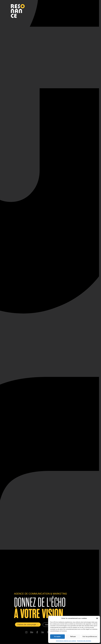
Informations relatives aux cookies (66, 641)
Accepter (57, 636)
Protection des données (84, 641)
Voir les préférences (90, 636)
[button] (97, 618)
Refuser (73, 636)
